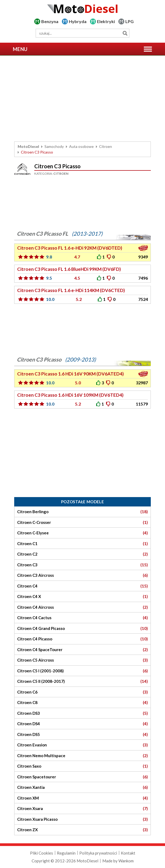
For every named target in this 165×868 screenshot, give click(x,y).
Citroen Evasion (82, 745)
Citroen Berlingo (82, 512)
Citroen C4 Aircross (82, 607)
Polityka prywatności (98, 853)
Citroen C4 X (82, 597)
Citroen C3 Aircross (82, 575)
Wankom (126, 861)
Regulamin (66, 853)
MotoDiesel (28, 146)
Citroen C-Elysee (82, 533)
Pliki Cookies (42, 853)
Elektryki (106, 21)
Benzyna (50, 21)
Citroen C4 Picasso (82, 639)
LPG (130, 21)
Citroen (106, 146)
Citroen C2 (82, 554)
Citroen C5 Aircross (82, 660)
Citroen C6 (82, 692)
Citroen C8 (82, 703)
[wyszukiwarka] (82, 33)
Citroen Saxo (82, 766)
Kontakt (128, 853)
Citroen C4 (82, 586)
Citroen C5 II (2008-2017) (82, 681)
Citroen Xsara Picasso (82, 819)
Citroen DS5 (82, 734)
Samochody (54, 146)
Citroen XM (82, 798)
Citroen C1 (82, 544)
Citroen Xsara (82, 809)
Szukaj (125, 33)
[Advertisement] (82, 99)
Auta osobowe (81, 146)
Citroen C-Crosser (82, 522)
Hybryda (78, 21)
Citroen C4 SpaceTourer (82, 650)
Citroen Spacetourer (82, 777)
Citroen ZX (82, 830)
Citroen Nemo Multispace (82, 756)
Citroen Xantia (82, 787)
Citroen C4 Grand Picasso (82, 628)
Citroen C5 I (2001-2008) (82, 671)
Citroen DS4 (82, 724)
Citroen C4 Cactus (82, 618)
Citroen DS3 (82, 713)
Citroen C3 (82, 565)
